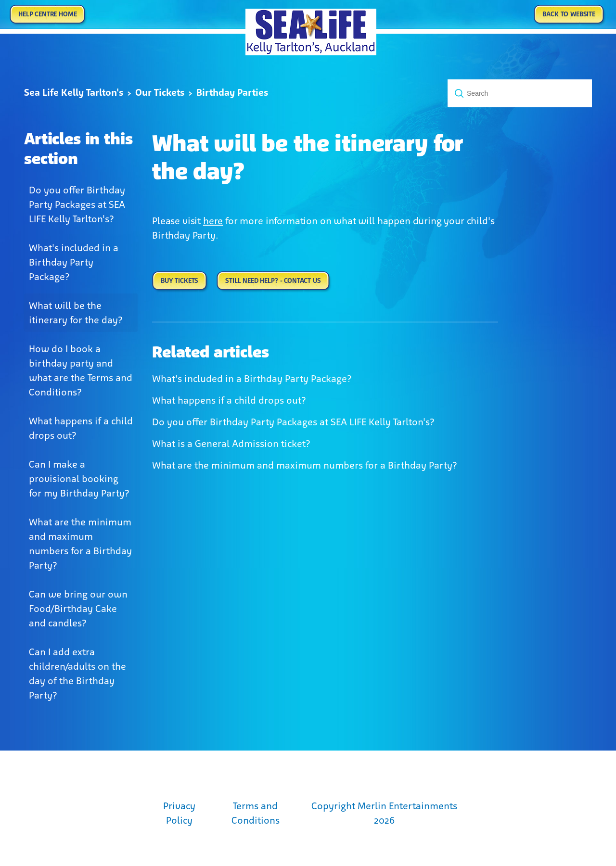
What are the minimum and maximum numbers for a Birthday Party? (80, 544)
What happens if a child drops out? (81, 428)
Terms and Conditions (256, 813)
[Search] (520, 93)
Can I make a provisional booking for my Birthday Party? (79, 479)
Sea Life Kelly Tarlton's (74, 92)
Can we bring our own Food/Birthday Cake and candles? (78, 609)
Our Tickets (160, 92)
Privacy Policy (179, 813)
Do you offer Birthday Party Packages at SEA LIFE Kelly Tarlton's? (77, 204)
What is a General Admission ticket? (231, 444)
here (213, 221)
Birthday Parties (232, 92)
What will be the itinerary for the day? (76, 313)
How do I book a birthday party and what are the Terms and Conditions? (81, 370)
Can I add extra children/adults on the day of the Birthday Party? (77, 674)
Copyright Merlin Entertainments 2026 (384, 813)
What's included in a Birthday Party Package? (74, 262)
